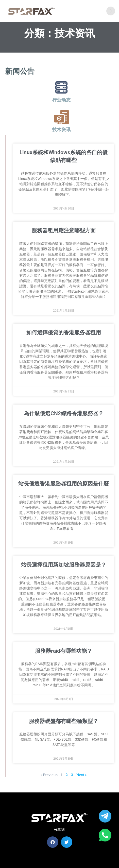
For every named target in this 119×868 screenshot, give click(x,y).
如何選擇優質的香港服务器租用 (64, 333)
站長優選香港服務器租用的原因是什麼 (64, 484)
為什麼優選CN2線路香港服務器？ (64, 413)
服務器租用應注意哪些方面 (64, 230)
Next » (81, 775)
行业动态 (61, 100)
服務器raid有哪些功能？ (64, 651)
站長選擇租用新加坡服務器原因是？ (64, 565)
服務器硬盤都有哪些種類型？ (64, 721)
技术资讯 (61, 130)
